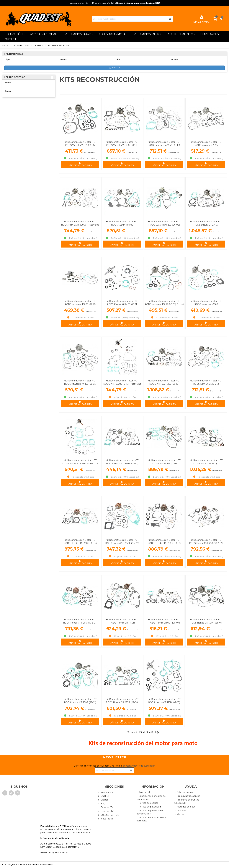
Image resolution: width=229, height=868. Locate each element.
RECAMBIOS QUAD (78, 34)
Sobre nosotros (183, 792)
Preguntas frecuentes (187, 796)
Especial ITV (105, 807)
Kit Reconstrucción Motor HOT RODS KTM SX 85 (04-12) (206, 382)
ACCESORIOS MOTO (112, 34)
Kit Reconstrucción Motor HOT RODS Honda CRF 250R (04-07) (80, 621)
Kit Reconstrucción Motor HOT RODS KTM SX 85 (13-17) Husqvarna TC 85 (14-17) (122, 384)
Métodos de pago (185, 807)
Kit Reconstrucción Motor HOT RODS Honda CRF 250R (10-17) (164, 542)
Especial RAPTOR (108, 815)
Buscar (115, 68)
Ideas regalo (106, 819)
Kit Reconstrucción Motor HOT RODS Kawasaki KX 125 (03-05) (80, 382)
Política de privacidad (148, 807)
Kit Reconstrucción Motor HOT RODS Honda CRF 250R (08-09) (206, 542)
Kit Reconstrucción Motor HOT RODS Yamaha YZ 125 (206, 144)
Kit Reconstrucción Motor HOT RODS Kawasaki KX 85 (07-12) (80, 303)
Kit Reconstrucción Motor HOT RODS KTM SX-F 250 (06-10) (164, 382)
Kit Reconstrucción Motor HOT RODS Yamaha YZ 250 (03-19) (164, 144)
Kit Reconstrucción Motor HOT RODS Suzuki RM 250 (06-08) (164, 223)
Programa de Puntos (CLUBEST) (186, 801)
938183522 (47, 853)
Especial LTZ (106, 811)
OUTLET (11, 39)
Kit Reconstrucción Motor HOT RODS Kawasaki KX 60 (206, 303)
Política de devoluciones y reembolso (151, 819)
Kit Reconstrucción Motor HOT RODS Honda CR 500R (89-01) (206, 621)
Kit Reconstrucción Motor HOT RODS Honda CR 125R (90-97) (122, 462)
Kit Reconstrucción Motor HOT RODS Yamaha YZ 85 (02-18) (80, 144)
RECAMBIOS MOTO (147, 34)
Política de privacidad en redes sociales (150, 812)
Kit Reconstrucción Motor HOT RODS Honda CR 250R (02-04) (122, 701)
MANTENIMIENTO (181, 34)
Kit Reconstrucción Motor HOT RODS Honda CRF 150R (122, 621)
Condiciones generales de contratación (151, 797)
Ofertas (103, 800)
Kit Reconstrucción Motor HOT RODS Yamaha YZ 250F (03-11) (122, 144)
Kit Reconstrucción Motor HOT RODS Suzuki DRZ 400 (206, 223)
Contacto (180, 811)
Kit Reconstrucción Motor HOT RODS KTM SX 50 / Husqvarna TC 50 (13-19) (80, 463)
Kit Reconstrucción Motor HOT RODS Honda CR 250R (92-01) (80, 701)
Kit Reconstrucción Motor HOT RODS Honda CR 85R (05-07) (164, 621)
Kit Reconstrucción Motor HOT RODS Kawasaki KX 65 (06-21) (122, 303)
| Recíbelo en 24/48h (91, 3)
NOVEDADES (210, 34)
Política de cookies (147, 803)
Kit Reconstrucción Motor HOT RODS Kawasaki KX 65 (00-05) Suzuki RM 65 (164, 304)
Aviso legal (143, 792)
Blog (102, 804)
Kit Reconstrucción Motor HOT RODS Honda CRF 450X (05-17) (80, 542)
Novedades (105, 792)
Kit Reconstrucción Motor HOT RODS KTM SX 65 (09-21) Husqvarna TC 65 (80, 225)
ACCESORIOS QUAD (44, 34)
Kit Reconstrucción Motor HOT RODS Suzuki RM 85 (122, 223)
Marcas (179, 814)
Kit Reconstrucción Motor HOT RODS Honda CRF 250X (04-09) (122, 542)
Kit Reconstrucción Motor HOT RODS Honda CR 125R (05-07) (164, 701)
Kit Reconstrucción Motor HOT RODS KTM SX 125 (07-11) (164, 462)
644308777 (61, 853)
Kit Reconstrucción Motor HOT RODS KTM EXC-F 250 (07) (206, 462)
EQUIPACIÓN (14, 34)
